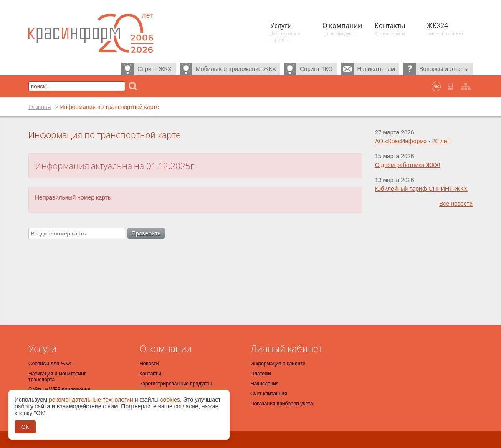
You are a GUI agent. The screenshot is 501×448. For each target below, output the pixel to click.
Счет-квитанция (269, 394)
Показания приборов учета (282, 404)
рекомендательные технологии (91, 400)
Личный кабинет (286, 348)
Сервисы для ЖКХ (50, 364)
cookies (170, 400)
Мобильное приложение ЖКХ (236, 69)
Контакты (150, 374)
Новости (149, 364)
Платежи (261, 374)
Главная (39, 107)
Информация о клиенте (278, 364)
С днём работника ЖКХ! (408, 165)
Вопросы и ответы (444, 69)
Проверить (146, 233)
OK (25, 427)
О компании (166, 348)
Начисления (265, 384)
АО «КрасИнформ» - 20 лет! (413, 141)
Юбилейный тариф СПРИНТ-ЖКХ (421, 189)
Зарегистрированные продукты (176, 384)
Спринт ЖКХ (154, 69)
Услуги (42, 348)
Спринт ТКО (316, 69)
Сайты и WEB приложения (59, 390)
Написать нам (376, 69)
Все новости (456, 204)
